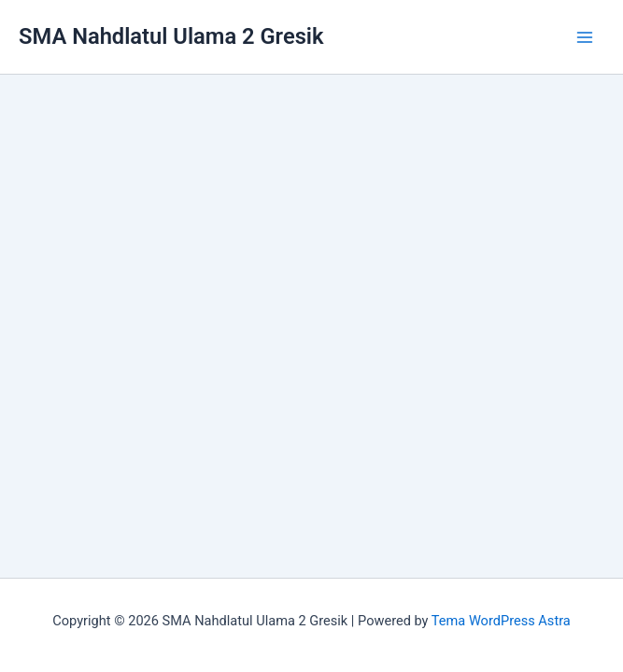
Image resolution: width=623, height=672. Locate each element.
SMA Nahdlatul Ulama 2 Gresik (171, 36)
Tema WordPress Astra (501, 621)
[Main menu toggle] (585, 37)
